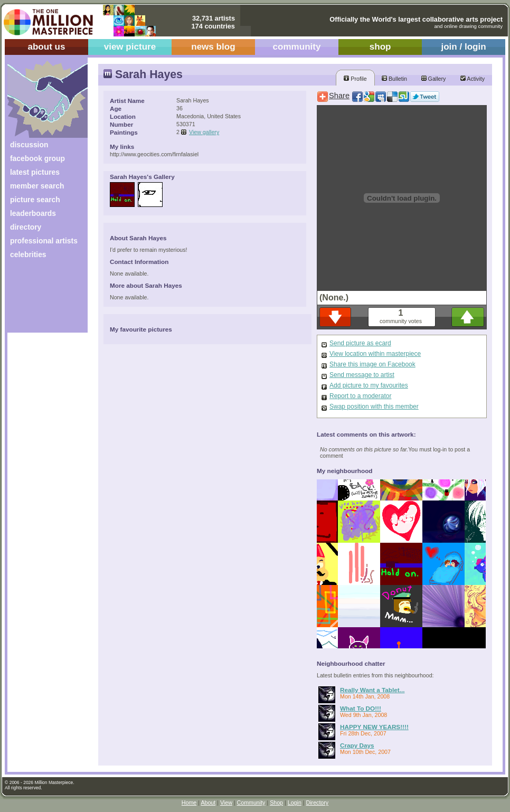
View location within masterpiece (375, 354)
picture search (35, 200)
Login (295, 802)
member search (37, 186)
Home (189, 802)
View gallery (204, 132)
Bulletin (394, 79)
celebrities (28, 254)
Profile (355, 79)
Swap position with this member (374, 407)
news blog (213, 47)
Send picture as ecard (360, 343)
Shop (276, 802)
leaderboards (33, 213)
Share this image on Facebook (372, 364)
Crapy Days (357, 745)
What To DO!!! (361, 708)
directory (26, 227)
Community (251, 802)
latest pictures (35, 172)
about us (46, 47)
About (208, 802)
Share (339, 96)
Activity (473, 79)
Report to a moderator (360, 396)
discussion (29, 145)
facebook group (37, 158)
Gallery (434, 79)
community (297, 47)
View (226, 802)
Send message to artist (362, 375)
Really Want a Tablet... (372, 690)
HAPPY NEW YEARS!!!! (374, 727)
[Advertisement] (40, 300)
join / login (463, 47)
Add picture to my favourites (369, 385)
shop (380, 47)
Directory (318, 802)
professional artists (44, 241)
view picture (130, 47)
